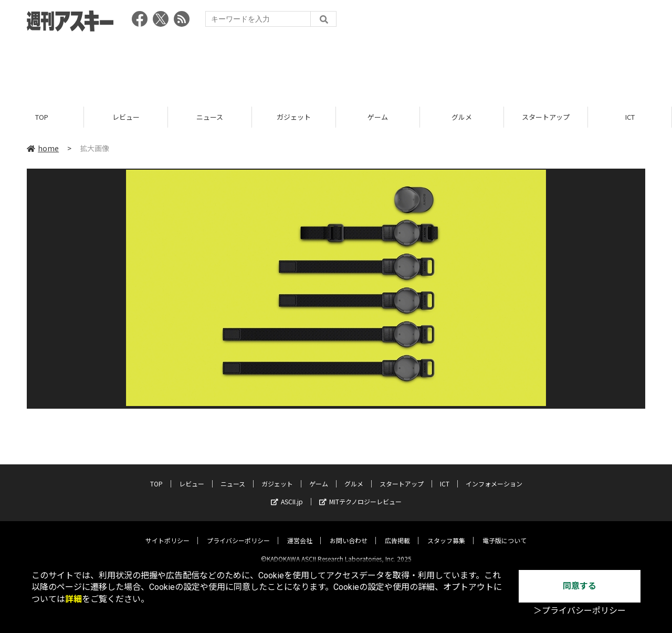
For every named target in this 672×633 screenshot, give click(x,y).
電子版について (505, 532)
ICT (630, 117)
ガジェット (294, 117)
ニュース (210, 117)
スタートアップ (546, 117)
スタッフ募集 (446, 532)
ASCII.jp (287, 493)
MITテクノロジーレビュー (360, 493)
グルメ (462, 117)
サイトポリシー (167, 532)
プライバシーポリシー (238, 532)
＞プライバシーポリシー (580, 611)
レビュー (126, 117)
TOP (42, 117)
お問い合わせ (349, 532)
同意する (580, 586)
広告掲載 (397, 532)
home (43, 148)
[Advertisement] (336, 66)
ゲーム (378, 117)
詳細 (73, 599)
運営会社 (300, 532)
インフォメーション (494, 475)
